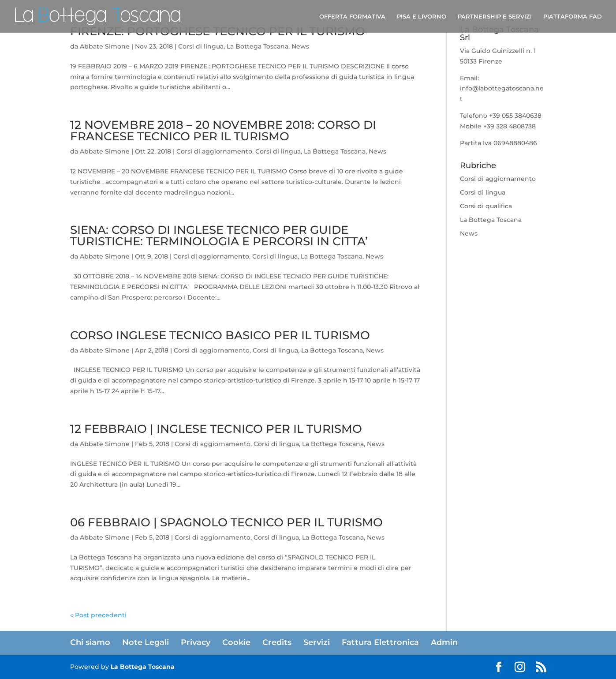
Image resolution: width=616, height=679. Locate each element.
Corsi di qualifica (486, 206)
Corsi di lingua (201, 46)
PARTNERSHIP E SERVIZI (495, 17)
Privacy (196, 642)
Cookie (236, 642)
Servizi (317, 642)
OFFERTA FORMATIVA (352, 17)
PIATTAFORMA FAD (573, 17)
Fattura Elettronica (380, 642)
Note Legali (146, 642)
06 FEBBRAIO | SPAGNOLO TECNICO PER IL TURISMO (226, 522)
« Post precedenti (98, 615)
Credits (277, 642)
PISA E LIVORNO (422, 17)
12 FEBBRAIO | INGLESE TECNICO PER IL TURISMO (216, 429)
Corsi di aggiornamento (214, 151)
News (300, 46)
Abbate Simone (105, 46)
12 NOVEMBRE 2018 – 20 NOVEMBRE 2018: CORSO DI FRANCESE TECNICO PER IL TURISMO (223, 131)
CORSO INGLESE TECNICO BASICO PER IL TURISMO (220, 335)
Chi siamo (90, 642)
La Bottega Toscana (258, 46)
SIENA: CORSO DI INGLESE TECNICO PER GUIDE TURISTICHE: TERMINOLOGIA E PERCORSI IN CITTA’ (219, 236)
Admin (444, 642)
